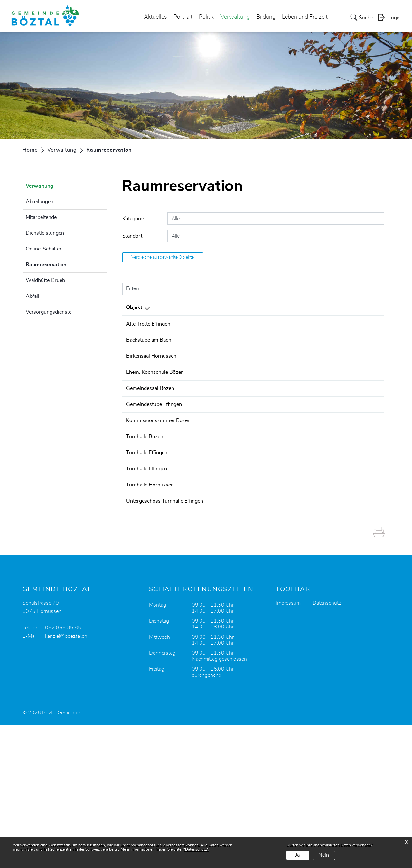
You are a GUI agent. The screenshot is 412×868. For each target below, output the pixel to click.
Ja (298, 855)
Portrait (183, 17)
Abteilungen (40, 202)
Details (353, 325)
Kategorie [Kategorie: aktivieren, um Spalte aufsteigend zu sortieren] (304, 307)
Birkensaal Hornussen (163, 380)
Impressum (288, 746)
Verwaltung (235, 17)
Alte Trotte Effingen (160, 324)
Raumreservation (62, 264)
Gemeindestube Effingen (166, 464)
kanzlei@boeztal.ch (66, 779)
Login (395, 18)
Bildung (266, 17)
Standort (132, 236)
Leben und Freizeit (305, 17)
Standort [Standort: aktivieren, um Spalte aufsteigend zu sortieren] (234, 307)
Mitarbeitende (41, 217)
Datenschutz (327, 746)
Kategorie (133, 219)
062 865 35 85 (63, 771)
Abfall (33, 296)
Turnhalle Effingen (159, 548)
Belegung (353, 335)
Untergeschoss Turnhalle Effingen (177, 632)
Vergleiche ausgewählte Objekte (163, 257)
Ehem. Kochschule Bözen (167, 408)
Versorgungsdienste (49, 312)
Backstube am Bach (161, 352)
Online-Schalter (44, 249)
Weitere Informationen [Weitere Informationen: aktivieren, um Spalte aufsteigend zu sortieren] (353, 307)
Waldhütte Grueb (45, 280)
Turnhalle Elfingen (159, 576)
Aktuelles (155, 17)
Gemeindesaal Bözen (162, 436)
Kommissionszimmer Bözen (170, 492)
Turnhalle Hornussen (162, 604)
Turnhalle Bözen (157, 520)
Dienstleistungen (45, 233)
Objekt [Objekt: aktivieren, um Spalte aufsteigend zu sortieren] (146, 307)
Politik (206, 17)
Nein (324, 855)
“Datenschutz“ (196, 849)
